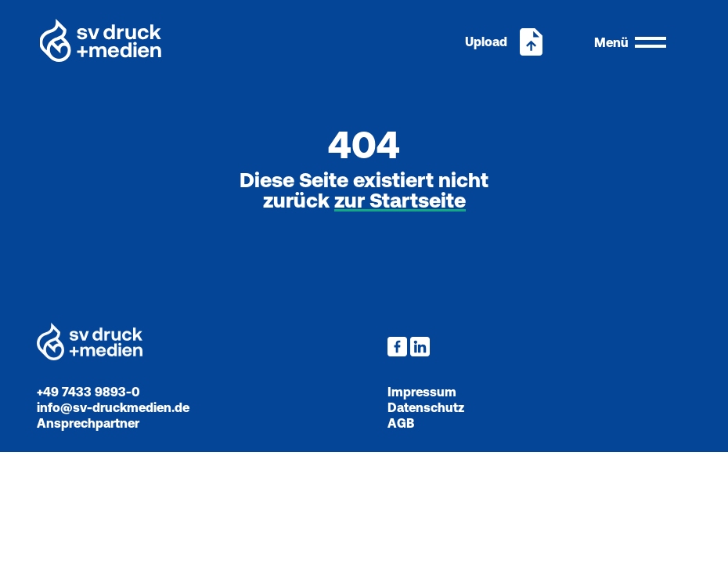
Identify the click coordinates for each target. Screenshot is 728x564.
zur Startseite (400, 201)
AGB (401, 423)
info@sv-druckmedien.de (113, 407)
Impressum (422, 392)
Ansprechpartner (88, 423)
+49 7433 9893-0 (88, 392)
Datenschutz (426, 407)
